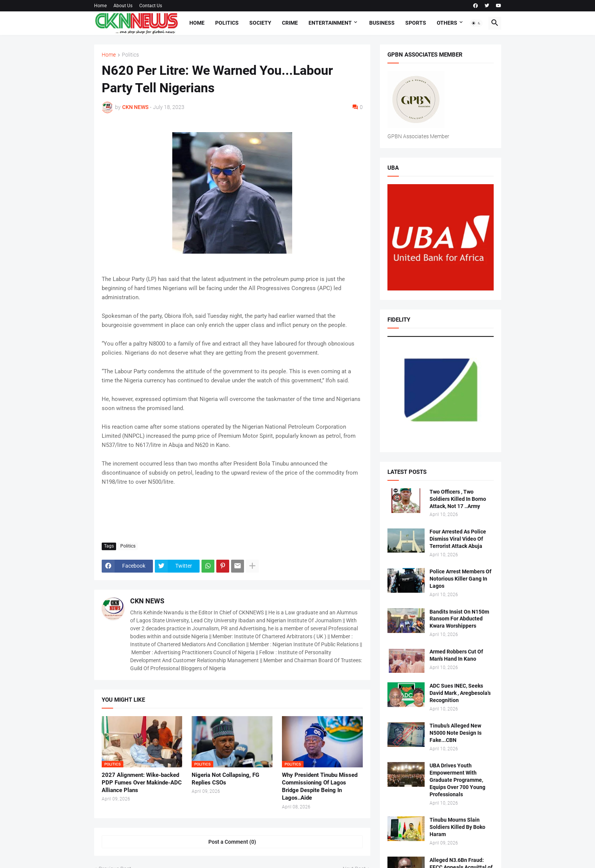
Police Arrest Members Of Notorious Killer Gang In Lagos (460, 579)
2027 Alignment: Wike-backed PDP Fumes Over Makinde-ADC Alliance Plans (142, 783)
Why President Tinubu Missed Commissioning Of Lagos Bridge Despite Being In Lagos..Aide (320, 787)
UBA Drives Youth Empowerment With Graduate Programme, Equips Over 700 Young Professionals (457, 780)
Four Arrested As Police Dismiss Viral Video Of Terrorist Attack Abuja (458, 539)
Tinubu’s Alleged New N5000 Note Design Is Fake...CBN (456, 733)
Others (447, 23)
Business (382, 23)
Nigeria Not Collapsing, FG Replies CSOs (225, 779)
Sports (416, 23)
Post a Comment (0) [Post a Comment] (232, 842)
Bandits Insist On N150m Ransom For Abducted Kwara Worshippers (459, 619)
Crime (290, 23)
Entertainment (330, 23)
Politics (227, 23)
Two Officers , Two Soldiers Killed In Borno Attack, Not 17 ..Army (458, 499)
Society (260, 23)
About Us (123, 6)
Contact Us (151, 6)
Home (100, 6)
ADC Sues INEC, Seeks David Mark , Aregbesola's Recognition (460, 693)
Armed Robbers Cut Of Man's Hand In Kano (456, 655)
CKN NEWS (147, 601)
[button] (476, 23)
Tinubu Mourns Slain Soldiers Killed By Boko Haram (457, 827)
